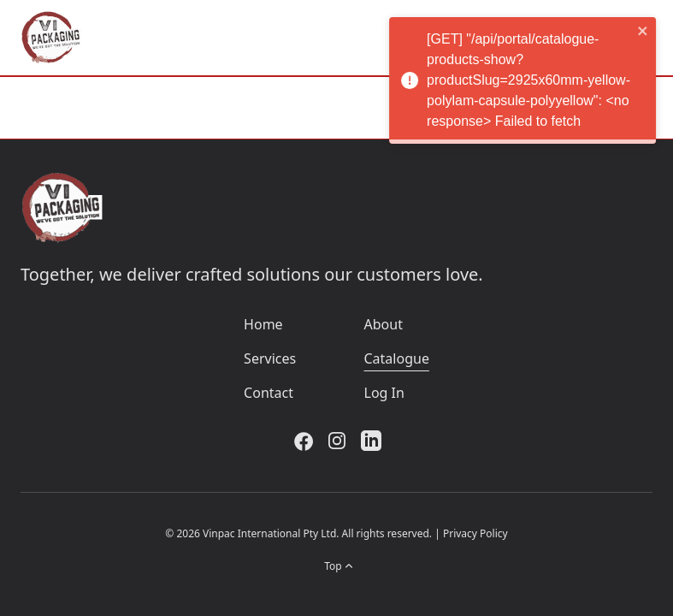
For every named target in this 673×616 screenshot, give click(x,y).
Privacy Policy (475, 533)
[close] (648, 31)
